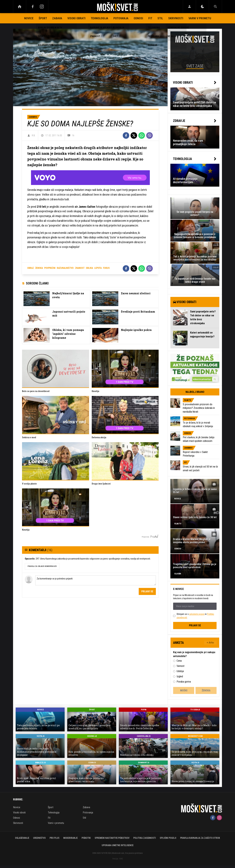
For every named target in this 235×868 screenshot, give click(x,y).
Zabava (57, 18)
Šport (43, 18)
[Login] (189, 7)
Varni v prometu (200, 18)
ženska (39, 268)
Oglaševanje (22, 838)
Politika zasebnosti (145, 838)
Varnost (180, 666)
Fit (150, 18)
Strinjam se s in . (195, 616)
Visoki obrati (76, 18)
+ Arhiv (210, 643)
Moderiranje (70, 838)
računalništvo (65, 268)
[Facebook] (33, 7)
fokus (106, 268)
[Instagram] (42, 7)
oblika (89, 268)
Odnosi (138, 18)
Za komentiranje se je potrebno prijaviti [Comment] (96, 580)
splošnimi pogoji (197, 614)
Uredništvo (39, 838)
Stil (160, 18)
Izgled (180, 676)
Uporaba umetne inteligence (118, 845)
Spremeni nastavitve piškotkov (112, 838)
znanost (80, 268)
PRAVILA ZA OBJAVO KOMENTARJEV (42, 566)
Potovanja (121, 18)
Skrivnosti (176, 18)
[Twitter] (134, 135)
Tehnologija (99, 18)
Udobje (180, 671)
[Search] (215, 7)
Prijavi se (147, 591)
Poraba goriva (184, 682)
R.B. (34, 135)
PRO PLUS (55, 838)
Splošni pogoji (168, 838)
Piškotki (86, 838)
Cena (179, 661)
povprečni (50, 268)
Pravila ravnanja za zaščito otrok (200, 838)
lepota (98, 268)
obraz (31, 268)
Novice (29, 18)
